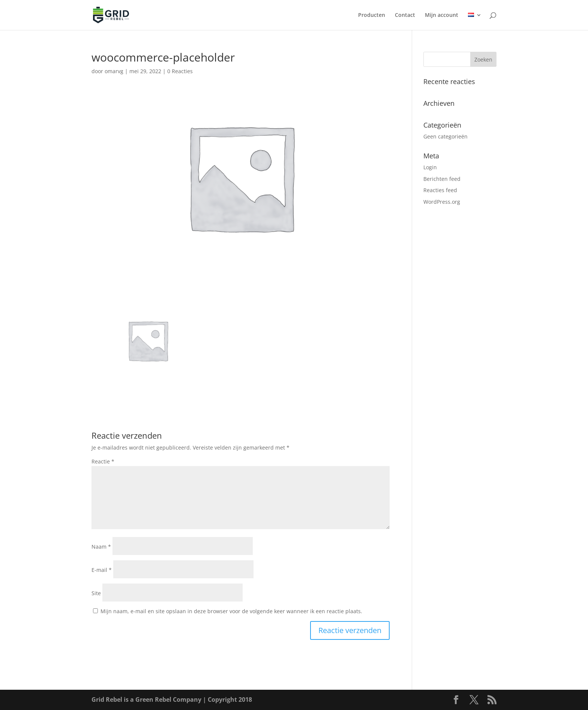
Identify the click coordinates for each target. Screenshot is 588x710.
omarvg (114, 71)
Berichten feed (442, 179)
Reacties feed (440, 190)
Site (96, 593)
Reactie (103, 461)
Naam (101, 547)
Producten (372, 15)
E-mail (102, 570)
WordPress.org (442, 202)
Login (430, 167)
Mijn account (442, 15)
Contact (405, 15)
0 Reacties (180, 71)
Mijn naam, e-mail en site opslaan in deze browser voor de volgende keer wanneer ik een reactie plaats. (231, 611)
